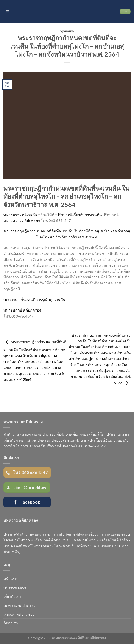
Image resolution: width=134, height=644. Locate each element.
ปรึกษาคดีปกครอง (60, 446)
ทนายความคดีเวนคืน (20, 215)
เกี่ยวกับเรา (12, 596)
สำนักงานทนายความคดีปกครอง (29, 434)
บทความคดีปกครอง (20, 605)
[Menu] (8, 11)
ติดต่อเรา (11, 623)
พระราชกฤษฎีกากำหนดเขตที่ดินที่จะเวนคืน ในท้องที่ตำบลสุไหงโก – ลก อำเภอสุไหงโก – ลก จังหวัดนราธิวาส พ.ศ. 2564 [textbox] (66, 196)
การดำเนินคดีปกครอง (33, 440)
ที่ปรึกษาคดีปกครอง (72, 434)
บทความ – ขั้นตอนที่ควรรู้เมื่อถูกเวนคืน (34, 299)
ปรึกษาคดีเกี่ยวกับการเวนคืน (79, 215)
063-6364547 (95, 446)
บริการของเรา (15, 588)
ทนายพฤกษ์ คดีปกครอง (22, 310)
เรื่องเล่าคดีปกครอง (19, 614)
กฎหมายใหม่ (67, 31)
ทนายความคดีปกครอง (22, 220)
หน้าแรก (10, 579)
